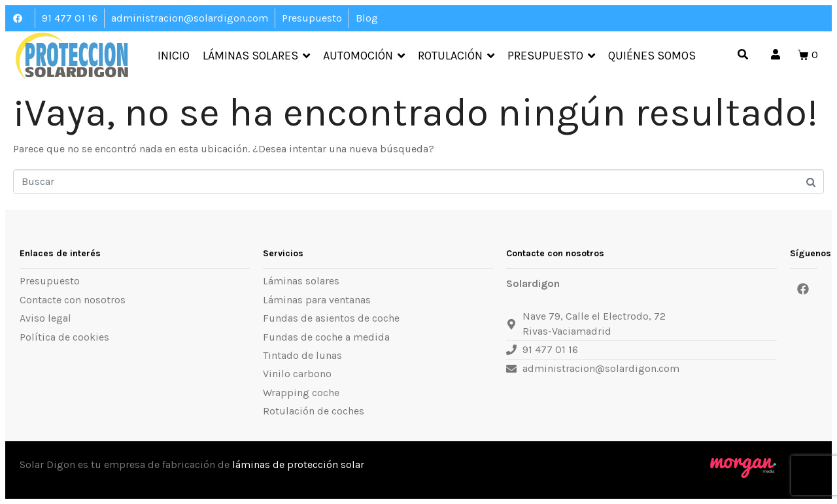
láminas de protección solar (298, 464)
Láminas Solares (256, 56)
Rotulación (456, 56)
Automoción (364, 56)
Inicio (174, 56)
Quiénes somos (652, 56)
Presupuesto (551, 56)
